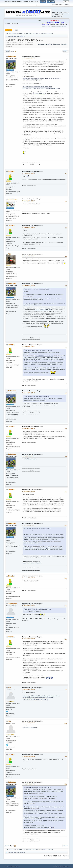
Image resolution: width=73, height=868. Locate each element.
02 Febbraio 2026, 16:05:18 (29, 492)
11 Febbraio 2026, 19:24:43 (29, 784)
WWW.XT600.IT (63, 26)
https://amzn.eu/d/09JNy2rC (30, 728)
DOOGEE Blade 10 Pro (40, 94)
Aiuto (55, 866)
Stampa (65, 51)
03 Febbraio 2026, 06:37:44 (29, 525)
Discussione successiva (60, 44)
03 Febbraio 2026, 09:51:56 (29, 578)
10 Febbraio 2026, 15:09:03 (29, 690)
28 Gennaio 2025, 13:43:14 (28, 201)
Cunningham (13, 604)
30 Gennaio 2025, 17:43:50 (28, 393)
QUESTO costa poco (31, 459)
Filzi (9, 254)
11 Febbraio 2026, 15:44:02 (29, 756)
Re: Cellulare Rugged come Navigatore (32, 171)
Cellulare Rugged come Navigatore (31, 56)
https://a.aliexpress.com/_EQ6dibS (32, 563)
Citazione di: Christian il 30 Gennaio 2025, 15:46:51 (38, 396)
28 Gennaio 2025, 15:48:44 (28, 227)
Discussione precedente (45, 44)
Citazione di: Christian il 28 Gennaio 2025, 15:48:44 (38, 289)
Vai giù (7, 51)
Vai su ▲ (67, 866)
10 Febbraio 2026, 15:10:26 (29, 723)
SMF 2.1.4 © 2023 (8, 866)
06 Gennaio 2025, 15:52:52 (28, 173)
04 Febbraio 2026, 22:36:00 (29, 606)
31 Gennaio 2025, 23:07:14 (28, 456)
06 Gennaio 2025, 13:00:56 (28, 58)
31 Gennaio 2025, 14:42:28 (28, 428)
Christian (11, 171)
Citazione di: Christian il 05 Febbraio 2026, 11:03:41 (38, 788)
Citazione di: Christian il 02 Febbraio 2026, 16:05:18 (38, 529)
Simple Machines (16, 866)
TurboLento (12, 56)
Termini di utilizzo (61, 866)
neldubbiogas (13, 199)
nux (9, 688)
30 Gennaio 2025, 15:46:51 (28, 347)
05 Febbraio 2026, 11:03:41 (29, 639)
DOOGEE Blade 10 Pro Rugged (43, 310)
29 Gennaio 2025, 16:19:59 (28, 285)
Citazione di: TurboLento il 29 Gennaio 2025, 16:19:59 (38, 350)
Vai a (45, 856)
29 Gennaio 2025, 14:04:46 (28, 256)
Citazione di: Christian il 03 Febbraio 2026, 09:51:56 (38, 609)
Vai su (7, 846)
